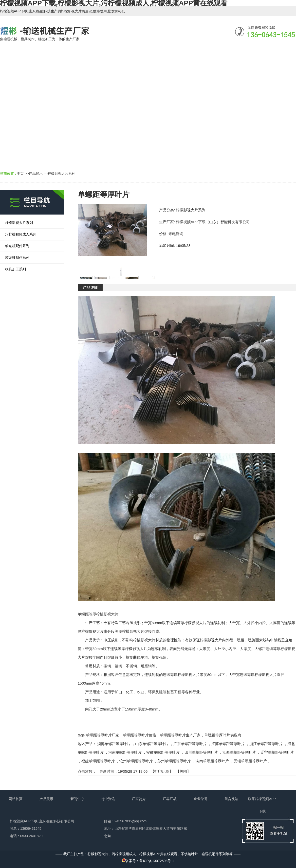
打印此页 (162, 771)
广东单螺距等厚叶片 (190, 744)
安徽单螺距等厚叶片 (163, 752)
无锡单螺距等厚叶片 (250, 761)
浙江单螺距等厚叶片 (266, 744)
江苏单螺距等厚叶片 (228, 744)
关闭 (183, 771)
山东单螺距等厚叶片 (152, 744)
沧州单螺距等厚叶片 (136, 761)
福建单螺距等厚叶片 (98, 761)
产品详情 (90, 287)
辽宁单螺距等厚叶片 (277, 752)
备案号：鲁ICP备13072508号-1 (148, 861)
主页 (20, 174)
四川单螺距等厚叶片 (201, 752)
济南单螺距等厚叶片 (212, 761)
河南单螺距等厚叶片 (125, 752)
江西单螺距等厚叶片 (239, 752)
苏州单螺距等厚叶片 (174, 761)
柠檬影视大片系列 (61, 174)
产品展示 (36, 174)
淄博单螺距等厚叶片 (114, 744)
